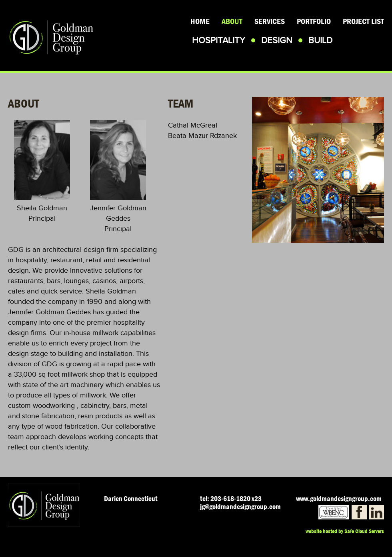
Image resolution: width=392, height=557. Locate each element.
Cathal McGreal (193, 125)
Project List (363, 21)
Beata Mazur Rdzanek (202, 136)
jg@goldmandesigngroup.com (240, 507)
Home (200, 21)
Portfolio (314, 21)
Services (270, 21)
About (232, 21)
